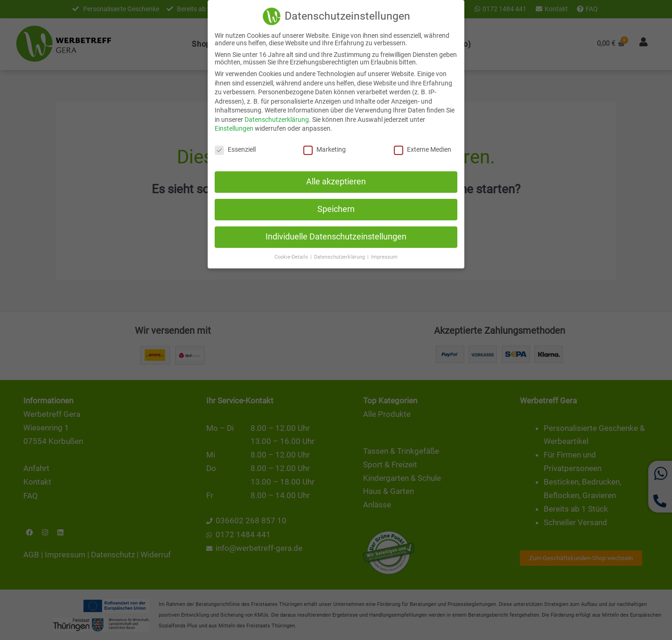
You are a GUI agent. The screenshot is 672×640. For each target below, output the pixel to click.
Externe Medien (423, 149)
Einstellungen (234, 128)
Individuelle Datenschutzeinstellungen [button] (336, 236)
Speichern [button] (336, 208)
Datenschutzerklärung (277, 119)
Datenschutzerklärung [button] (340, 256)
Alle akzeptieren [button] (336, 181)
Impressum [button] (384, 256)
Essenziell (235, 149)
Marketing (325, 149)
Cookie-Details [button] (292, 256)
